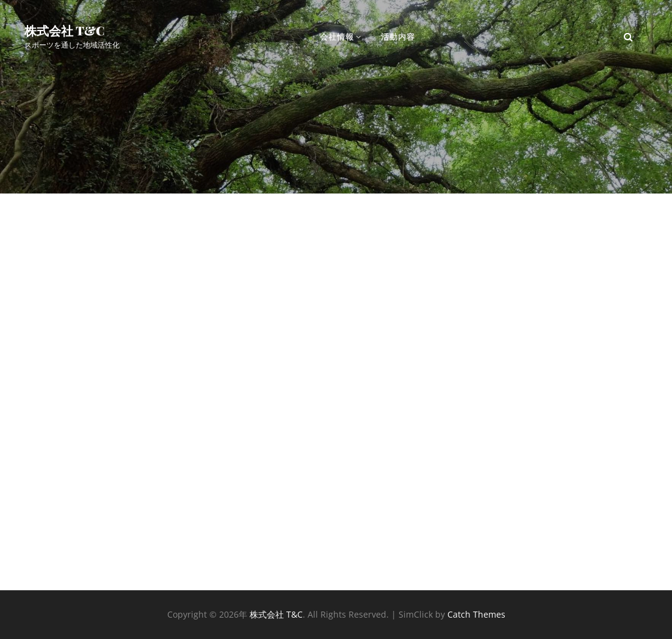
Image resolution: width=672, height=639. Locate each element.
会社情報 (337, 37)
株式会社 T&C (64, 30)
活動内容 (398, 37)
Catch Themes (476, 614)
